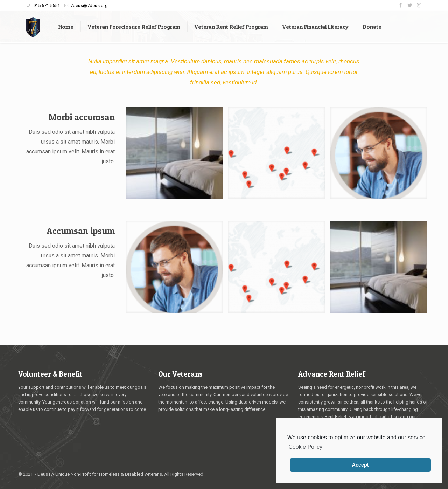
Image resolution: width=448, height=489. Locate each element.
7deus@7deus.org (89, 5)
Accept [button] (360, 465)
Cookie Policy (305, 447)
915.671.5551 (46, 5)
